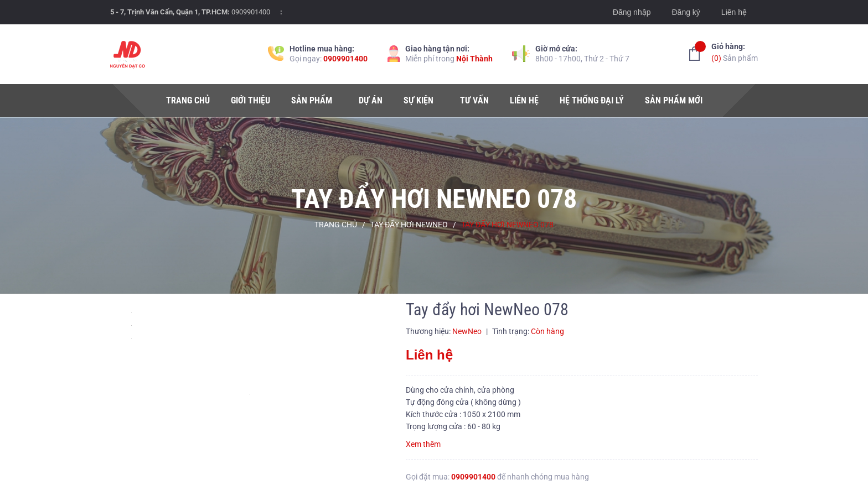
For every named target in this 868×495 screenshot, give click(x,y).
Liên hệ (734, 12)
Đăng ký (686, 12)
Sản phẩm (735, 52)
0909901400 (251, 12)
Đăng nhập (632, 12)
